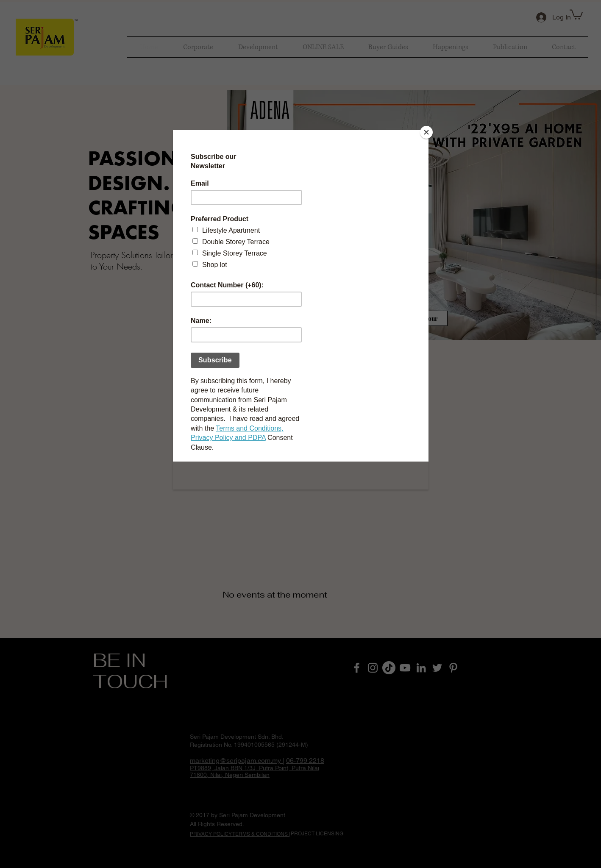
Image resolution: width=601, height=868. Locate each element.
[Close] (426, 132)
